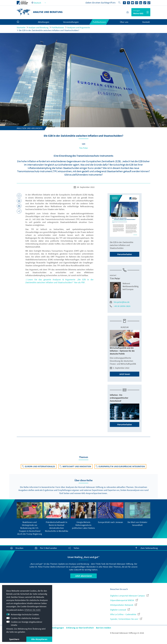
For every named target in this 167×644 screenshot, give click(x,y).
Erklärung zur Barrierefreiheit (80, 628)
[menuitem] (20, 22)
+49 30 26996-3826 (120, 306)
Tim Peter (84, 148)
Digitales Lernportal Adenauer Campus (129, 596)
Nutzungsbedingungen (54, 628)
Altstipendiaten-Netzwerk (124, 605)
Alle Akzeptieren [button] (39, 639)
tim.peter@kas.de (120, 302)
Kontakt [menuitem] (146, 22)
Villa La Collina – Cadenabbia (125, 614)
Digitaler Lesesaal (120, 610)
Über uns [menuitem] (124, 22)
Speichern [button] (14, 639)
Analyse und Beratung (38, 27)
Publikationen (58, 27)
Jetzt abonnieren (83, 576)
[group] (30, 519)
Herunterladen (125, 254)
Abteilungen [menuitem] (44, 22)
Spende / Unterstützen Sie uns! (126, 619)
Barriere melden (104, 628)
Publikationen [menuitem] (99, 22)
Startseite (21, 27)
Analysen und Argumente (79, 27)
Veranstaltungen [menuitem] (71, 22)
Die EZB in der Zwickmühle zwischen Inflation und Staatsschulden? (49, 30)
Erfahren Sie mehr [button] (33, 610)
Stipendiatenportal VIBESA (124, 600)
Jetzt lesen (125, 374)
